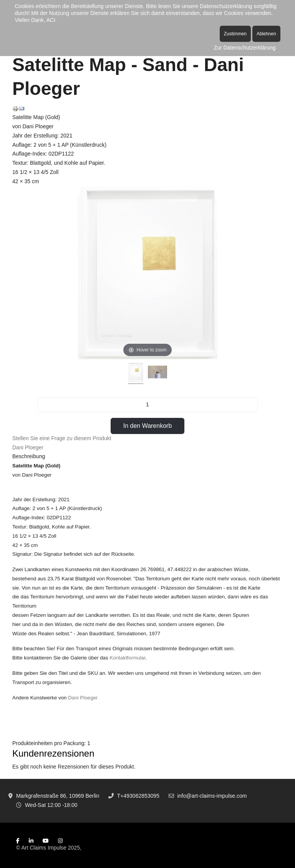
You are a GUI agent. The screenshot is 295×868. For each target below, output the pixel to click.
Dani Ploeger (28, 447)
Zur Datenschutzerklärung (245, 48)
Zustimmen (235, 34)
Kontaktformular (127, 658)
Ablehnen (266, 34)
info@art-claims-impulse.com (212, 796)
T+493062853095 (138, 796)
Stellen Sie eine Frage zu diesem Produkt (62, 438)
